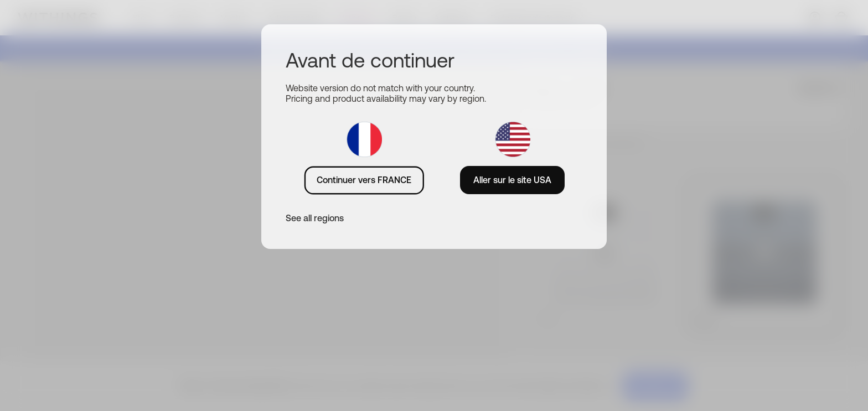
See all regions (315, 218)
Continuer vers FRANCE (364, 180)
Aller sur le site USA (512, 180)
